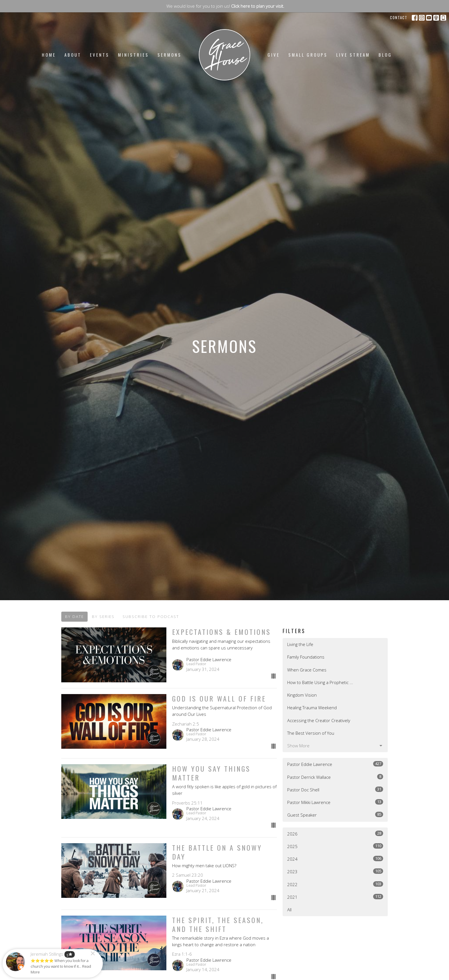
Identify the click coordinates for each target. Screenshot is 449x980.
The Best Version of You (311, 733)
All (289, 910)
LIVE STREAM (353, 55)
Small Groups (308, 55)
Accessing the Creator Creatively (319, 720)
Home (49, 55)
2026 (335, 834)
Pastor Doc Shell (335, 790)
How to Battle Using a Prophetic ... (320, 682)
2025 (335, 846)
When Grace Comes (307, 670)
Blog (385, 55)
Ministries (133, 55)
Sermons (170, 55)
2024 (335, 859)
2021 (335, 897)
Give (274, 55)
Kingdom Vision (302, 695)
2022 (335, 884)
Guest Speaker (335, 815)
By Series (103, 617)
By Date (74, 617)
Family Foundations (306, 657)
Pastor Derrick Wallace (335, 777)
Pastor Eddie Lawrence (335, 764)
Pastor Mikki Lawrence (335, 802)
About (73, 55)
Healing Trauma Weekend (312, 708)
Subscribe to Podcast (151, 617)
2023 (335, 871)
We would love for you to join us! (225, 6)
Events (100, 55)
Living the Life (300, 644)
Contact (399, 17)
